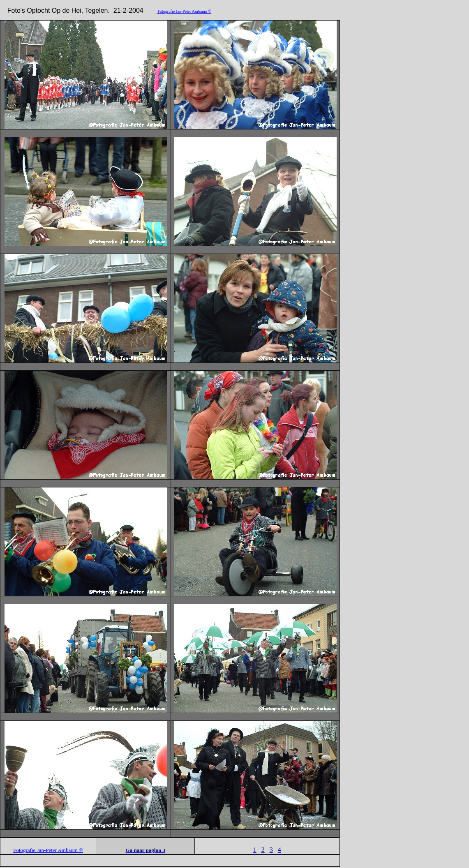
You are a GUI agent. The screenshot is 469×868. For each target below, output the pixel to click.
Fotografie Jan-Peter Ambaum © (184, 11)
